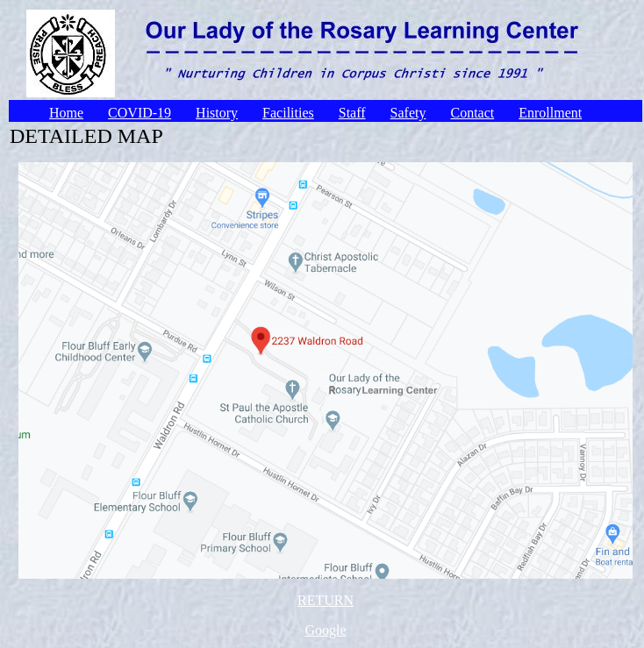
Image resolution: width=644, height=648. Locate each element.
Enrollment (550, 113)
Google (325, 630)
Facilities (288, 113)
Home (66, 113)
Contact (472, 113)
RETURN (326, 600)
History (217, 113)
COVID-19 (140, 113)
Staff (352, 113)
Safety (408, 113)
